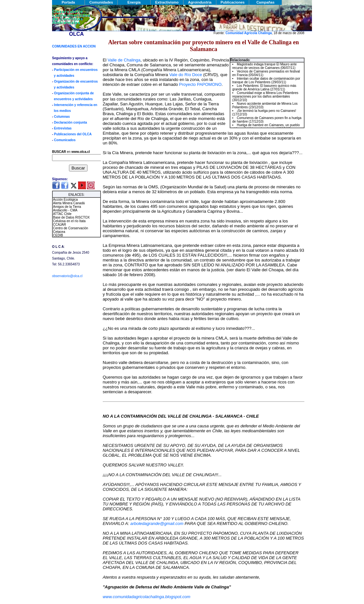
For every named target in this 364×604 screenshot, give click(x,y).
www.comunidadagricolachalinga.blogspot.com (147, 597)
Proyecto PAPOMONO (201, 84)
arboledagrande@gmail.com (157, 523)
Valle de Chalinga (124, 60)
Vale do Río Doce (186, 75)
